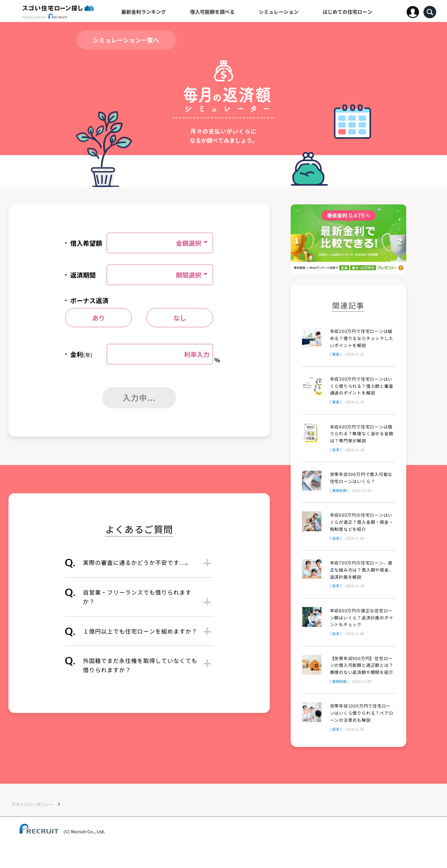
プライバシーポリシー (32, 806)
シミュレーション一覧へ (126, 40)
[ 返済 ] (336, 450)
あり (99, 318)
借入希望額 (86, 243)
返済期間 (83, 275)
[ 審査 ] (336, 354)
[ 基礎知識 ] (339, 490)
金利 (81, 354)
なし (180, 318)
